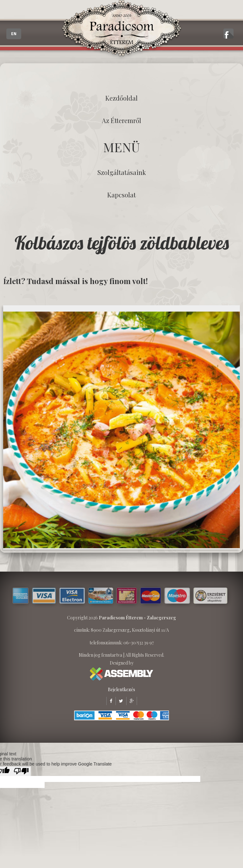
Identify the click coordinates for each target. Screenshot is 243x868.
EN (14, 34)
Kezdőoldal (121, 98)
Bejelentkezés (121, 689)
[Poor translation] (21, 771)
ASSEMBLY (121, 674)
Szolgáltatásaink (122, 172)
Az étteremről (121, 120)
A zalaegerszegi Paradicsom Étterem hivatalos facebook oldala (228, 34)
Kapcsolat (121, 195)
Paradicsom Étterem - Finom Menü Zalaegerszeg (121, 30)
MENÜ (121, 147)
